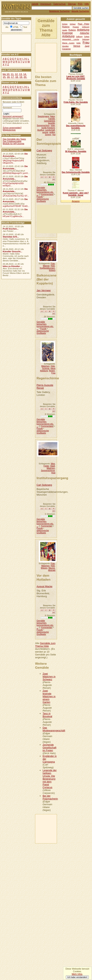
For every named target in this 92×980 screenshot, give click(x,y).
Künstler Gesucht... (12, 251)
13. (21, 74)
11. (12, 74)
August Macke (44, 586)
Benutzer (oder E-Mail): (14, 102)
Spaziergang (43, 116)
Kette (79, 43)
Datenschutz (60, 4)
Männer (46, 266)
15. (4, 77)
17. (13, 77)
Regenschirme (48, 378)
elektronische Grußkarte (43, 200)
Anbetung (68, 36)
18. (17, 77)
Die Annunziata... (15, 155)
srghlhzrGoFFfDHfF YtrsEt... (16, 206)
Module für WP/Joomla (13, 144)
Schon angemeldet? (12, 128)
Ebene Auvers (68, 43)
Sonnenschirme (48, 470)
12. (17, 74)
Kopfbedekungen (47, 268)
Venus (77, 46)
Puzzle (40, 197)
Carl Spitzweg (44, 150)
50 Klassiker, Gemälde (76, 151)
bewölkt (51, 123)
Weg (53, 464)
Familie (52, 119)
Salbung (79, 37)
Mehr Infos (77, 974)
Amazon (76, 201)
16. (8, 77)
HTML (16, 27)
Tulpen (87, 37)
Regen (52, 371)
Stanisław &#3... (11, 237)
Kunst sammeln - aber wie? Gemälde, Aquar (76, 194)
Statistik (34, 4)
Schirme (46, 368)
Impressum (46, 4)
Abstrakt (52, 570)
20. (25, 77)
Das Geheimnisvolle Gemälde (76, 172)
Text (25, 27)
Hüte (53, 125)
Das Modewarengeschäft (54, 729)
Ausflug (41, 130)
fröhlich (52, 270)
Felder (46, 466)
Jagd (87, 46)
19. (21, 77)
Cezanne (66, 49)
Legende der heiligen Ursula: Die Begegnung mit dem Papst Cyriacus (50, 779)
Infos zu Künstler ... (12, 266)
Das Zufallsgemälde (12, 141)
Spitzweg (86, 39)
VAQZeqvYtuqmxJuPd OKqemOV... (13, 162)
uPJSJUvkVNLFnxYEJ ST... (16, 196)
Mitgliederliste (9, 130)
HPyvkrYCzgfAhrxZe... (13, 216)
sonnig (45, 132)
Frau (53, 263)
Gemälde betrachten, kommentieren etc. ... (45, 191)
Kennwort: (7, 108)
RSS (80, 4)
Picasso (76, 27)
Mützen (44, 568)
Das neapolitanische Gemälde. (76, 127)
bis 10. (6, 74)
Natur (53, 116)
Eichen (65, 24)
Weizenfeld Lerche (71, 39)
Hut (54, 134)
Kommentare (47, 194)
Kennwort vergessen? (13, 116)
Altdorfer (85, 33)
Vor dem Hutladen (44, 577)
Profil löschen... (11, 229)
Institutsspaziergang (52, 478)
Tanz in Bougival (47, 715)
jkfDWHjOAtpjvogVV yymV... (16, 173)
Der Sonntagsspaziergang (53, 142)
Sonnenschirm (43, 125)
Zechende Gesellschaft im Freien (49, 748)
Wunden (65, 46)
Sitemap (72, 4)
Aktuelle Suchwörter (80, 11)
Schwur (73, 24)
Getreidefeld (49, 121)
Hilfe (87, 4)
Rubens (72, 30)
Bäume (52, 568)
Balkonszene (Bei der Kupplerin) (46, 279)
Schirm (48, 134)
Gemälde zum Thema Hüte (45, 645)
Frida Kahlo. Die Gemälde (76, 102)
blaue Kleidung (48, 369)
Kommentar (46, 526)
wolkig (52, 132)
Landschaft (50, 130)
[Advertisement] (53, 57)
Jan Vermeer (44, 290)
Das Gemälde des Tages (14, 139)
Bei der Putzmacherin (50, 797)
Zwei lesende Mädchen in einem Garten (49, 696)
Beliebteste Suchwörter (59, 11)
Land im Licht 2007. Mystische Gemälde (76, 77)
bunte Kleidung (48, 128)
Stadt (53, 466)
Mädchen (45, 366)
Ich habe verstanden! (77, 977)
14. (25, 74)
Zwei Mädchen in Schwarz (49, 677)
